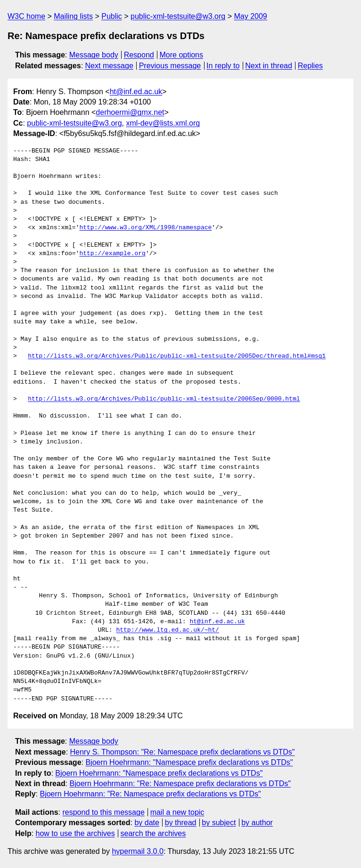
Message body (94, 55)
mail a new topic (177, 812)
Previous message (170, 66)
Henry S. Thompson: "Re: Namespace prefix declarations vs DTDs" (183, 752)
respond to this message (103, 812)
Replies (310, 66)
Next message (109, 66)
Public (112, 16)
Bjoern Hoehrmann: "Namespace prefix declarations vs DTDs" (189, 762)
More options (182, 55)
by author (257, 823)
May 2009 (251, 16)
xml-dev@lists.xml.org (163, 123)
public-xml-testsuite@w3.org (178, 16)
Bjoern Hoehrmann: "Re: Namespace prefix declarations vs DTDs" (180, 784)
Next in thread (269, 66)
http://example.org (112, 254)
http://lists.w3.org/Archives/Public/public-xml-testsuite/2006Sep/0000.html (164, 399)
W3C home (26, 16)
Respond (139, 55)
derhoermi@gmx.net (130, 112)
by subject (219, 823)
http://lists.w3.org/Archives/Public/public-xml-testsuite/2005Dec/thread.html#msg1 (177, 356)
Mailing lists (73, 16)
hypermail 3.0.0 (137, 851)
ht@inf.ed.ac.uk (136, 92)
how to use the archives (75, 833)
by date (147, 823)
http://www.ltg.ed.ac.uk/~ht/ (167, 630)
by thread (181, 823)
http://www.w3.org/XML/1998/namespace (145, 228)
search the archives (153, 833)
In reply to (223, 66)
